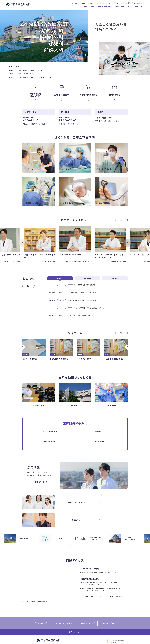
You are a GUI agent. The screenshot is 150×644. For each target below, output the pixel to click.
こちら (67, 124)
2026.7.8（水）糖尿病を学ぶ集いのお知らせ (82, 291)
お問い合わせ (94, 3)
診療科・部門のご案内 (123, 7)
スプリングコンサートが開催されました (81, 321)
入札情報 (115, 284)
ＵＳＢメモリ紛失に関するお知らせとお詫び (82, 298)
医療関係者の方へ (129, 3)
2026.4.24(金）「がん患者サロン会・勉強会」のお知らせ (86, 314)
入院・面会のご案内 (105, 7)
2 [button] (74, 535)
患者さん (60, 284)
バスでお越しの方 (116, 586)
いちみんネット (50, 448)
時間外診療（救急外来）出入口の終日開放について (35, 77)
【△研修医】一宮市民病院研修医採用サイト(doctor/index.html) (48, 509)
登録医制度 (100, 438)
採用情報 (117, 3)
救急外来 (141, 3)
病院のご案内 (139, 7)
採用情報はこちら (41, 489)
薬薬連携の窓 (100, 448)
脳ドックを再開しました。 (26, 74)
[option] (75, 248)
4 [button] (77, 535)
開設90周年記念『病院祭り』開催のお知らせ (32, 70)
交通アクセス (106, 3)
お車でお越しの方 (91, 586)
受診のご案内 (89, 7)
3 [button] (76, 535)
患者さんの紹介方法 (50, 438)
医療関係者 (87, 284)
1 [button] (73, 535)
